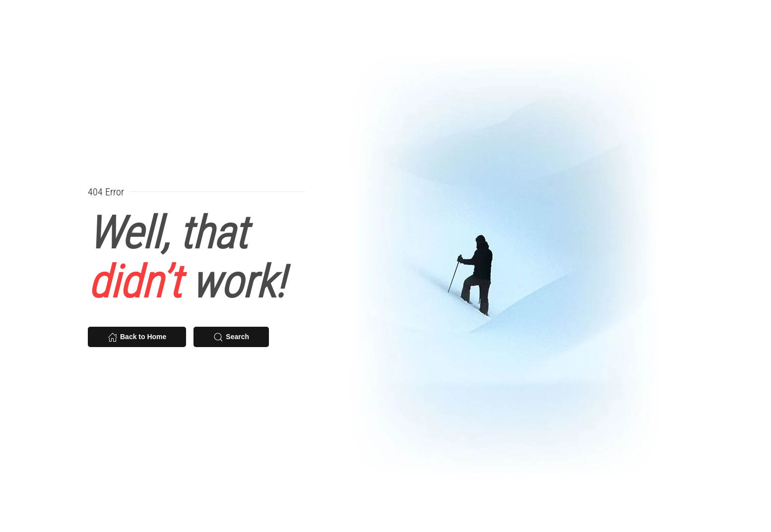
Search (231, 337)
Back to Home (137, 337)
